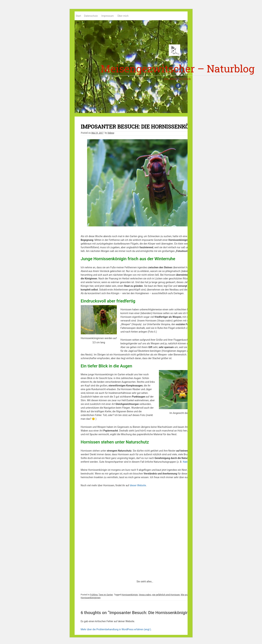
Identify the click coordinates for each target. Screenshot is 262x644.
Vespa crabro (145, 596)
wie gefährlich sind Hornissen (166, 596)
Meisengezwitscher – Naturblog (178, 68)
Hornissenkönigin (130, 596)
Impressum (108, 16)
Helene (111, 134)
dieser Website (138, 487)
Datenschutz (91, 16)
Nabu (186, 463)
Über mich (123, 16)
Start (78, 16)
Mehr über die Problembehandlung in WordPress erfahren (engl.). (116, 631)
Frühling (94, 596)
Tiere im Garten (106, 596)
